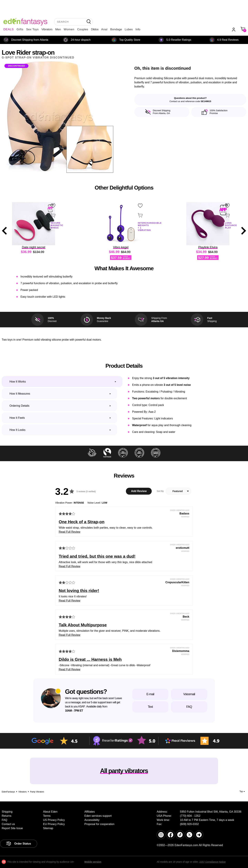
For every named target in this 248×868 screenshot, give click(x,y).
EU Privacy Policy (54, 824)
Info (138, 29)
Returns (7, 816)
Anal (104, 29)
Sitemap (48, 828)
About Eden (50, 812)
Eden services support (98, 816)
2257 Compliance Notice (212, 862)
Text (150, 707)
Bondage (116, 29)
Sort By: (160, 491)
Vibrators (47, 29)
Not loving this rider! (79, 591)
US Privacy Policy (54, 820)
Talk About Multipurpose (83, 625)
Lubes (129, 29)
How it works (18, 382)
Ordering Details (19, 406)
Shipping (7, 812)
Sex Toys (32, 29)
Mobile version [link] (93, 862)
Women (69, 29)
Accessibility (92, 820)
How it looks (17, 430)
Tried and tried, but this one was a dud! (97, 556)
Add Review (139, 491)
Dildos (95, 29)
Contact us (8, 824)
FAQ (189, 707)
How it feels (17, 418)
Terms (47, 816)
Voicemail (189, 694)
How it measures (20, 394)
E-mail (150, 694)
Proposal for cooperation (99, 824)
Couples (83, 29)
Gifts (20, 29)
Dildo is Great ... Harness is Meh (90, 659)
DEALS (9, 29)
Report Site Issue (12, 828)
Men (58, 29)
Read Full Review (69, 532)
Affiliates (90, 812)
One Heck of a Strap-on (82, 522)
